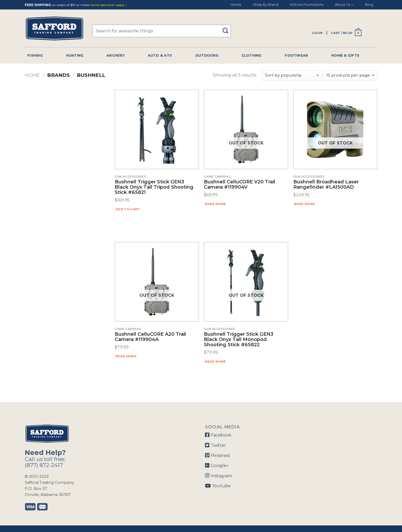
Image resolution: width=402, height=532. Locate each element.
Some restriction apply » (109, 5)
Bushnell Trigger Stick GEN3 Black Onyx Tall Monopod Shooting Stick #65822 (239, 340)
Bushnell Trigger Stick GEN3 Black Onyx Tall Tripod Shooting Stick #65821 (154, 187)
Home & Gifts (345, 55)
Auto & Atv (160, 55)
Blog (369, 5)
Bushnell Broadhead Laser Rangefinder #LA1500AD (326, 185)
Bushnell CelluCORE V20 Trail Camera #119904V (240, 185)
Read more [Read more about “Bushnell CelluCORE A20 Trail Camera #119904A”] (126, 356)
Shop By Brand (266, 5)
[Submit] (227, 28)
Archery (116, 55)
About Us (344, 5)
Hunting (75, 55)
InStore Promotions (307, 5)
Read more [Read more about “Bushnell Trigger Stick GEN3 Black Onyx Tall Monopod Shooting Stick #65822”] (215, 362)
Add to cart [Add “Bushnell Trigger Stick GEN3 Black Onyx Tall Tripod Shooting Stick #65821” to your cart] (128, 209)
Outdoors (207, 55)
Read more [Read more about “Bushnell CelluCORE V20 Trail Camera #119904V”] (215, 204)
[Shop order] (292, 75)
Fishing (35, 55)
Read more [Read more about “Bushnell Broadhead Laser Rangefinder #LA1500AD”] (304, 204)
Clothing (252, 55)
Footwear (296, 55)
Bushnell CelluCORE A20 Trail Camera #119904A (150, 337)
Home (236, 5)
